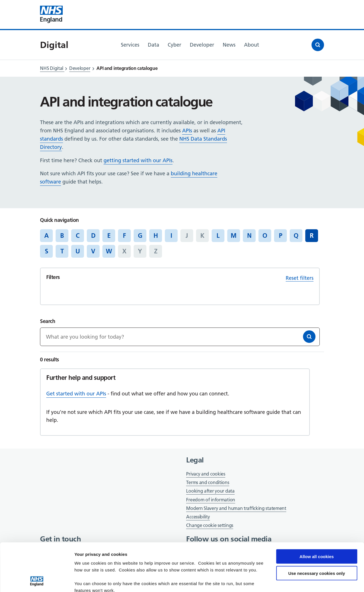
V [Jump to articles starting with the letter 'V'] (93, 251)
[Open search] (318, 45)
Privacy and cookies (206, 474)
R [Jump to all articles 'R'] (312, 235)
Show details (88, 581)
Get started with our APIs (76, 394)
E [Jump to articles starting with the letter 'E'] (109, 235)
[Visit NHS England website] (51, 14)
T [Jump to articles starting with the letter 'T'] (62, 251)
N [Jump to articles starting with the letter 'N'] (249, 235)
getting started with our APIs (138, 160)
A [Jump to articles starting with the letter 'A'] (47, 235)
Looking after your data (210, 491)
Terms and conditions (208, 482)
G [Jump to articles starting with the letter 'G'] (140, 235)
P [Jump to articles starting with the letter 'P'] (281, 235)
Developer (80, 68)
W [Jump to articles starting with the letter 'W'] (109, 251)
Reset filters (300, 278)
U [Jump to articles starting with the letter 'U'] (78, 251)
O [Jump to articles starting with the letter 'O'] (265, 235)
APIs (187, 131)
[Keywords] (180, 337)
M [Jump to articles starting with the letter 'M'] (234, 235)
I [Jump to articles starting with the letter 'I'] (171, 235)
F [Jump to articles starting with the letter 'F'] (124, 235)
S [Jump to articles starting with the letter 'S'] (47, 251)
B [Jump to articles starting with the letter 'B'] (62, 235)
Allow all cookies (317, 511)
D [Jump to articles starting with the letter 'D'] (93, 235)
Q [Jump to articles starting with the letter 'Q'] (296, 235)
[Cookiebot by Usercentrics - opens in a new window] (37, 581)
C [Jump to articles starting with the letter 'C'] (78, 235)
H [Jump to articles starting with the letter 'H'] (156, 235)
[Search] (309, 337)
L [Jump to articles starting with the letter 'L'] (218, 235)
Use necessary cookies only (317, 528)
